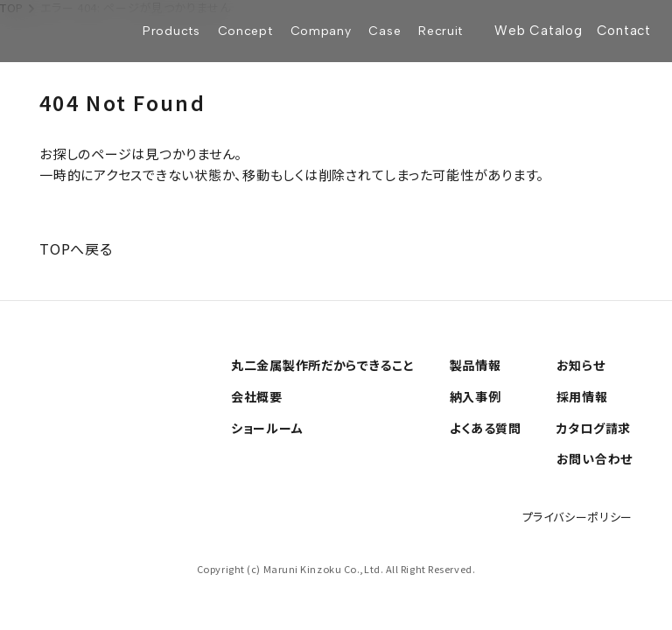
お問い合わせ (595, 458)
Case (385, 31)
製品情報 (476, 365)
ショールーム (267, 428)
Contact (624, 31)
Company (321, 31)
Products (171, 31)
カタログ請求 (594, 428)
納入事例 (476, 396)
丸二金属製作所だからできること (323, 365)
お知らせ (581, 365)
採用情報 (582, 396)
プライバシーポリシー (578, 517)
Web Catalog (538, 31)
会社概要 (257, 396)
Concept (245, 31)
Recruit (441, 31)
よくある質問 (486, 428)
